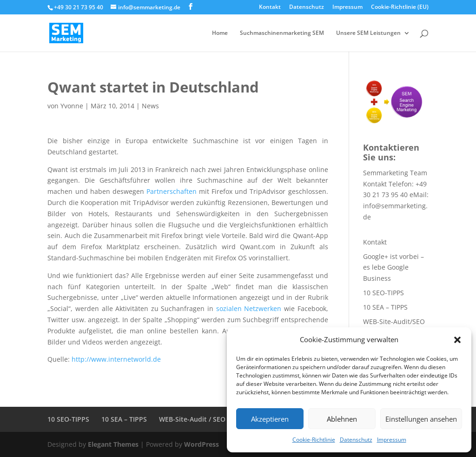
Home (220, 33)
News (150, 106)
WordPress (202, 444)
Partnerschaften (172, 191)
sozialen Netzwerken (249, 308)
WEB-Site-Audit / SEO (192, 419)
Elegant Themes (113, 444)
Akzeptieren (270, 419)
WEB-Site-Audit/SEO (394, 321)
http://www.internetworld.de (116, 359)
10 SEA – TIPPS (385, 307)
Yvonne (72, 106)
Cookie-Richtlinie (314, 440)
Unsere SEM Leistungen (368, 33)
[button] (457, 340)
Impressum (392, 440)
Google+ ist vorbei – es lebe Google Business (393, 268)
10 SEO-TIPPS (383, 293)
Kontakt (270, 7)
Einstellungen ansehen (421, 419)
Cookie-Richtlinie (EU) (400, 7)
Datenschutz (356, 440)
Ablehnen (342, 419)
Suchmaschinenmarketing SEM (282, 33)
